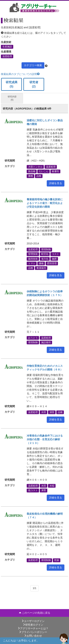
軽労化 (45, 254)
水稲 (52, 486)
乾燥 (57, 560)
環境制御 (46, 250)
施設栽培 (46, 342)
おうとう (33, 338)
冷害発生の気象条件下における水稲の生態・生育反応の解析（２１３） (45, 439)
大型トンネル (35, 167)
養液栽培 (41, 268)
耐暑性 (55, 171)
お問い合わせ (33, 636)
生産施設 (7, 47)
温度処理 (7, 56)
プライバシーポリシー (33, 632)
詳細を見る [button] (56, 183)
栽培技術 (33, 259)
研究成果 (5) (12, 84)
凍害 (52, 412)
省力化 (45, 259)
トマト (32, 263)
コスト (55, 254)
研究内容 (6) (12, 98)
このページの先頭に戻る (35, 613)
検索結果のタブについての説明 (20, 74)
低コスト (33, 490)
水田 (44, 412)
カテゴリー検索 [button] (33, 65)
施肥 (54, 259)
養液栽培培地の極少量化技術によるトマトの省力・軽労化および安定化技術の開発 (45, 203)
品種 (39, 176)
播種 (31, 176)
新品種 (32, 171)
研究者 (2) (34, 84)
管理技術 (33, 254)
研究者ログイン (33, 625)
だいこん (44, 171)
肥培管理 (52, 263)
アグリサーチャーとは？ (33, 628)
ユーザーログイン (33, 621)
